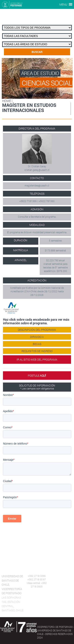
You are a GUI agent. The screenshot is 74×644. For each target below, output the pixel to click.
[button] (63, 4)
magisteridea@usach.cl (37, 185)
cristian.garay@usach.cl (37, 170)
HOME (7, 101)
